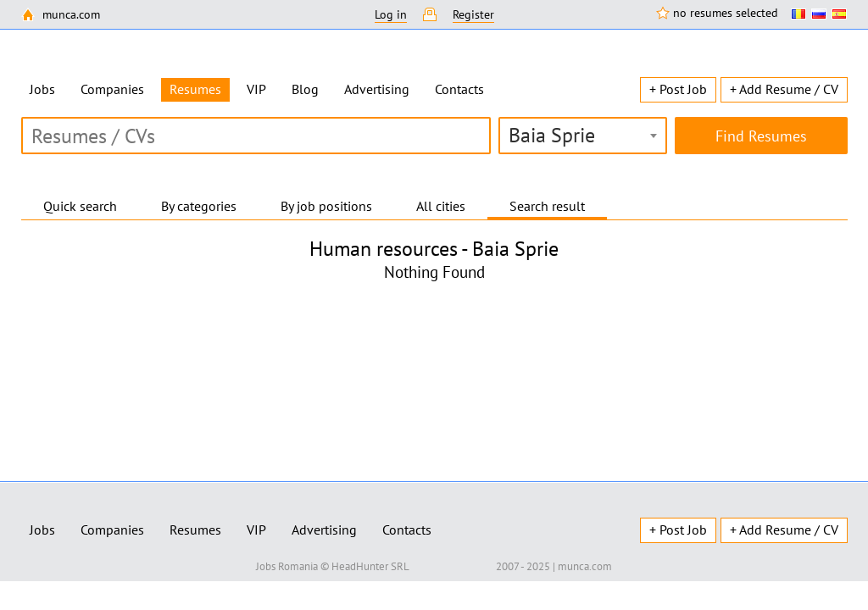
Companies (112, 89)
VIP (256, 89)
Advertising (377, 89)
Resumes (195, 530)
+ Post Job (678, 89)
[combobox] (583, 136)
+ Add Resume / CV (784, 89)
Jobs (42, 89)
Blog (305, 89)
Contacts (459, 89)
